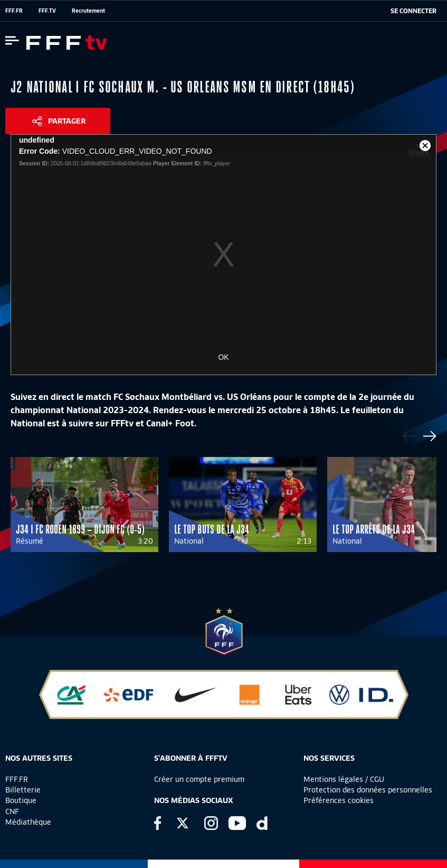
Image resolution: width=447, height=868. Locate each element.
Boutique (21, 800)
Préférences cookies (339, 800)
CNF (12, 811)
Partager (67, 121)
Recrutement (88, 11)
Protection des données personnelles (368, 790)
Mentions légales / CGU (344, 779)
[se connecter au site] (413, 11)
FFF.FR (14, 11)
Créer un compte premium (199, 779)
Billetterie (23, 790)
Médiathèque (28, 822)
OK (223, 357)
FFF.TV (47, 11)
